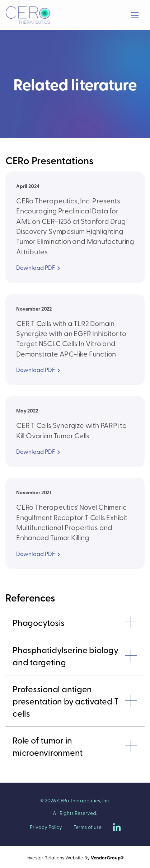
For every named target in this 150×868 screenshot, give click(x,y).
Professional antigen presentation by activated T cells (66, 701)
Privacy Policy (46, 827)
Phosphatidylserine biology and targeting (65, 656)
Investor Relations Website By (75, 857)
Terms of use (88, 827)
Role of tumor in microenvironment (48, 746)
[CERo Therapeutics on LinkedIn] (117, 827)
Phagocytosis (39, 622)
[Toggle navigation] (135, 15)
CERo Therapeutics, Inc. (84, 800)
